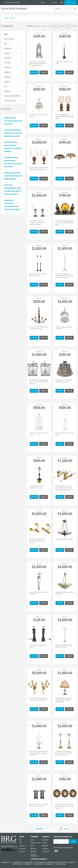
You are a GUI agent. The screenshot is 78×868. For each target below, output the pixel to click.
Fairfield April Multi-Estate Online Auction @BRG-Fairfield (13, 176)
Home (6, 18)
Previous (39, 829)
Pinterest (45, 846)
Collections (9, 39)
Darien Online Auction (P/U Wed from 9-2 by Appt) (13, 121)
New (6, 34)
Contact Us (46, 852)
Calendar (22, 849)
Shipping (34, 852)
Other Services (36, 843)
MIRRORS (7, 72)
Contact (8, 3)
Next (66, 829)
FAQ (32, 840)
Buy (21, 840)
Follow (44, 72)
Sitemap (22, 852)
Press (32, 846)
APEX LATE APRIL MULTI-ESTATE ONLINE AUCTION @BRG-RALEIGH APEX (13, 133)
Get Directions (18, 862)
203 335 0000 (15, 3)
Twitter (44, 843)
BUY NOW (34, 72)
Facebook (45, 840)
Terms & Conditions (34, 855)
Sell (21, 843)
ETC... (6, 87)
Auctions (22, 846)
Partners (33, 849)
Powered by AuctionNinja (63, 848)
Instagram (45, 849)
